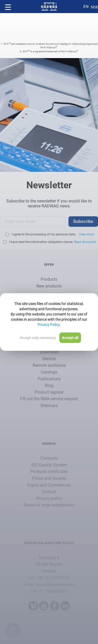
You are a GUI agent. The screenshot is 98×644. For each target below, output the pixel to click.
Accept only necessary (38, 338)
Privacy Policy (48, 325)
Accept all (70, 338)
